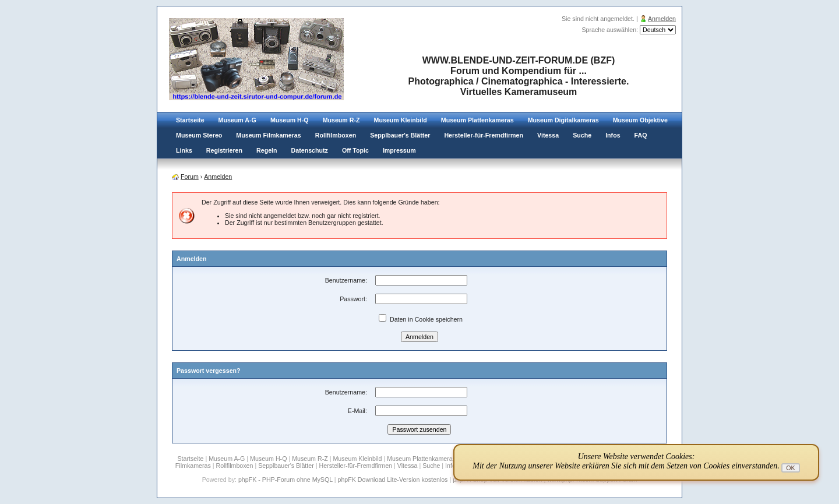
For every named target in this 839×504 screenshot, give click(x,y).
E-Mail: (357, 411)
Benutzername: (346, 280)
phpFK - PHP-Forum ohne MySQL (286, 480)
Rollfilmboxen (336, 135)
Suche (582, 135)
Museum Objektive (640, 120)
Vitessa (548, 135)
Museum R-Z (341, 120)
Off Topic (355, 150)
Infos (613, 135)
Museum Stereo (199, 135)
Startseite (190, 120)
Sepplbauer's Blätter (400, 135)
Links (184, 150)
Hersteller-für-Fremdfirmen (484, 135)
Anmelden (662, 19)
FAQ (641, 135)
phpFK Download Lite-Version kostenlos (392, 480)
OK (790, 468)
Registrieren (224, 150)
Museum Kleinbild (401, 120)
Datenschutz (310, 150)
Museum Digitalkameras (563, 120)
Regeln (267, 150)
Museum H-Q (290, 120)
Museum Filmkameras (268, 135)
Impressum (399, 150)
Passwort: (353, 299)
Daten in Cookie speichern (421, 319)
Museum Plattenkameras (477, 120)
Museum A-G (237, 120)
